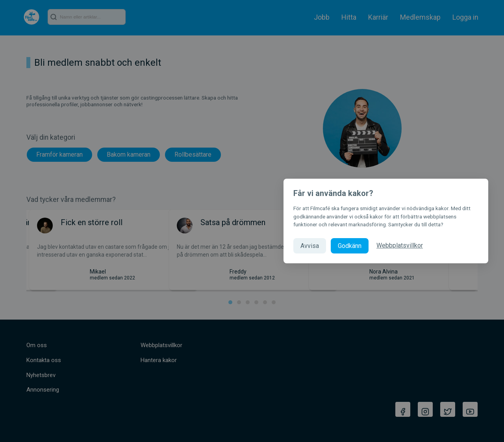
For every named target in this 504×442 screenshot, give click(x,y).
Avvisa (310, 246)
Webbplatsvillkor (400, 245)
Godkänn (350, 246)
